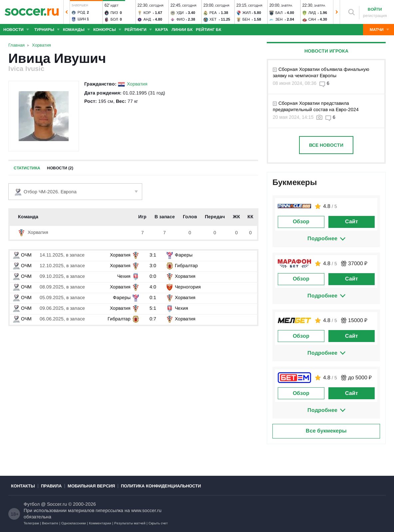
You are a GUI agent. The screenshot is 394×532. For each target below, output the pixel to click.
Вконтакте (50, 523)
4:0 (153, 287)
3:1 (153, 255)
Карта (162, 30)
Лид (312, 13)
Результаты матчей (130, 523)
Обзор (301, 221)
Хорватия (137, 84)
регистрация (375, 16)
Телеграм (31, 523)
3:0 (153, 266)
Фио (181, 19)
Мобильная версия (91, 486)
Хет (213, 19)
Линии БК (182, 30)
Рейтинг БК (208, 30)
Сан (312, 19)
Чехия (124, 276)
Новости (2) (60, 168)
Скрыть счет (158, 523)
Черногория (188, 287)
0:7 (153, 319)
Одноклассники (74, 523)
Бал (279, 13)
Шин (82, 19)
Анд (147, 19)
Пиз (114, 13)
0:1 (153, 297)
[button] (67, 12)
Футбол (32, 504)
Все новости (326, 145)
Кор (147, 13)
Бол (114, 19)
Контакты (23, 486)
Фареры (184, 255)
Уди (180, 13)
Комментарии (100, 523)
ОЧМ (22, 255)
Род (81, 12)
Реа (213, 13)
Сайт (352, 221)
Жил (247, 13)
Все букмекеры (326, 431)
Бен (246, 19)
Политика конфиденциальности (161, 486)
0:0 (153, 276)
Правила (51, 486)
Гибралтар (186, 266)
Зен (279, 19)
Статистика (27, 168)
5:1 (153, 308)
